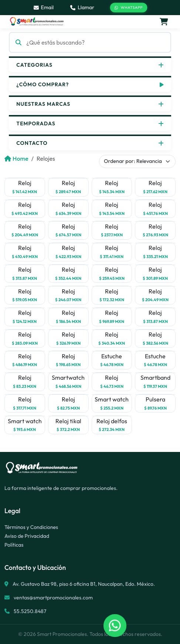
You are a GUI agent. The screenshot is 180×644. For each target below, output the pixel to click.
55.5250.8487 (29, 611)
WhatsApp (129, 8)
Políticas (14, 545)
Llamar (82, 7)
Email (44, 7)
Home (16, 159)
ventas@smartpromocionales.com (53, 598)
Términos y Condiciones (31, 527)
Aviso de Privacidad (27, 536)
